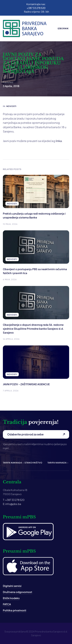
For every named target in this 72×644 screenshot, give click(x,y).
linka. (59, 141)
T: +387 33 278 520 (14, 500)
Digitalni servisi (12, 586)
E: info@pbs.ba (12, 504)
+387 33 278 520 (36, 8)
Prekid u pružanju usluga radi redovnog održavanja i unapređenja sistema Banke (34, 215)
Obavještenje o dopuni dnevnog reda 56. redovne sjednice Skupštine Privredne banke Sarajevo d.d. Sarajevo (33, 329)
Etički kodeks (11, 598)
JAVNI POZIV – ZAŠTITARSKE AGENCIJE (26, 384)
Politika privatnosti (15, 610)
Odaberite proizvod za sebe (25, 434)
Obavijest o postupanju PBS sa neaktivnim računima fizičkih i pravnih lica (35, 271)
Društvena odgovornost (17, 592)
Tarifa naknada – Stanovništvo (23, 463)
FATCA (7, 604)
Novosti (11, 106)
